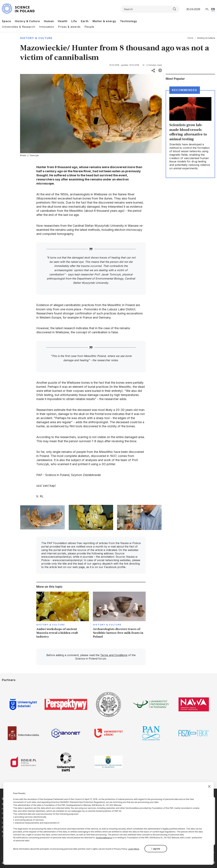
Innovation (47, 27)
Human (49, 21)
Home (190, 38)
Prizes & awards (69, 27)
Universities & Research (19, 27)
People (89, 27)
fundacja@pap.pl (104, 838)
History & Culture (27, 21)
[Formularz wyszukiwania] (150, 9)
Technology (128, 21)
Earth (85, 21)
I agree (156, 849)
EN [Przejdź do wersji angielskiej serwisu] (213, 9)
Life (74, 21)
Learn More (134, 849)
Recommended (185, 90)
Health (63, 21)
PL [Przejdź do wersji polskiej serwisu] (207, 9)
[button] (42, 517)
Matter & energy (104, 21)
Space (6, 21)
